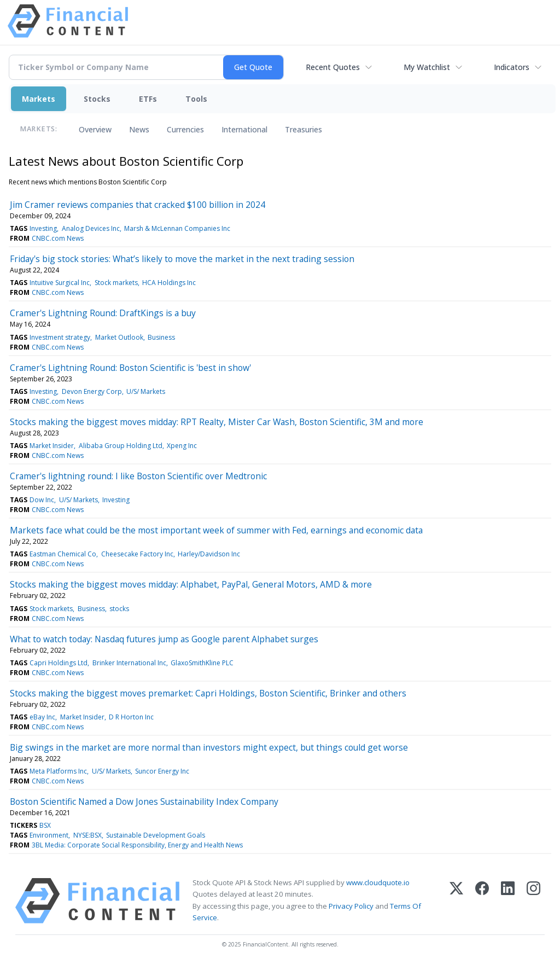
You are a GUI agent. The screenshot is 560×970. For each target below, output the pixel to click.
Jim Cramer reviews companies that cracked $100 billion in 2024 (138, 205)
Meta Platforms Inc (58, 771)
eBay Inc (42, 717)
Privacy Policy (351, 906)
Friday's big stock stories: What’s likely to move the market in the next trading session (182, 259)
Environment (49, 835)
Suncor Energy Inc (162, 771)
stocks (119, 609)
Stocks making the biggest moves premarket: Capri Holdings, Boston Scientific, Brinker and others (208, 693)
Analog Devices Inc (91, 228)
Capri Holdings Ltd (59, 663)
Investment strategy (60, 337)
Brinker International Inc (129, 663)
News (139, 129)
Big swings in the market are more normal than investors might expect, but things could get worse (209, 747)
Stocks (97, 99)
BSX (45, 825)
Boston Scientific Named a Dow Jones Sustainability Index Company (144, 801)
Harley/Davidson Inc (209, 554)
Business (161, 337)
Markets (39, 99)
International (244, 129)
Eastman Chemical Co (63, 554)
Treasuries (304, 129)
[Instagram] (533, 901)
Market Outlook (119, 337)
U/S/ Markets (146, 391)
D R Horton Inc (131, 717)
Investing (43, 228)
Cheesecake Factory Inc (137, 554)
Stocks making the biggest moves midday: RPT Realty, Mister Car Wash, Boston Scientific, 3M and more (217, 422)
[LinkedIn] (508, 901)
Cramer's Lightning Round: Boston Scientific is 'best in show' (130, 368)
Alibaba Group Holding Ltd (121, 446)
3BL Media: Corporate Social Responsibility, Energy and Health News (137, 845)
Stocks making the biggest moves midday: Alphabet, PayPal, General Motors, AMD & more (191, 584)
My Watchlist (427, 67)
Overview (95, 129)
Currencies (185, 129)
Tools (196, 99)
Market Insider (52, 446)
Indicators (512, 67)
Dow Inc (42, 500)
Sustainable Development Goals (156, 835)
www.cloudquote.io (378, 882)
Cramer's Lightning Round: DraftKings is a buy (103, 313)
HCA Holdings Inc (169, 283)
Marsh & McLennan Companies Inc (177, 228)
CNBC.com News (58, 238)
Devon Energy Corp (92, 391)
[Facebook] (482, 901)
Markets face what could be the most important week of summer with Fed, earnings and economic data (216, 530)
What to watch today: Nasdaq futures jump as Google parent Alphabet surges (164, 639)
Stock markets (116, 283)
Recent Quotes (333, 67)
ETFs (148, 99)
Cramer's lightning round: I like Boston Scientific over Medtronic (138, 476)
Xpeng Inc (182, 446)
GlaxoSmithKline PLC (202, 663)
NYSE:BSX (87, 835)
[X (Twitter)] (456, 901)
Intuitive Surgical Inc (60, 283)
